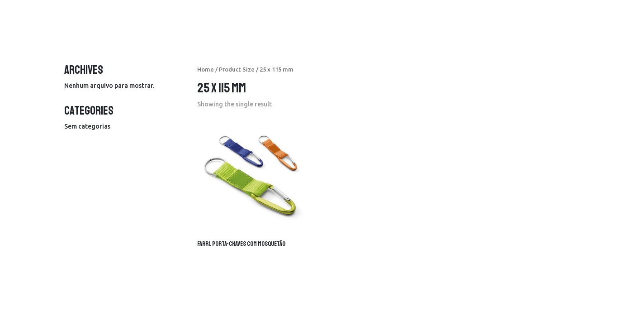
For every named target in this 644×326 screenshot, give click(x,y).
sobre (504, 19)
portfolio (469, 19)
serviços (429, 19)
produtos (389, 19)
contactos (541, 19)
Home (206, 69)
